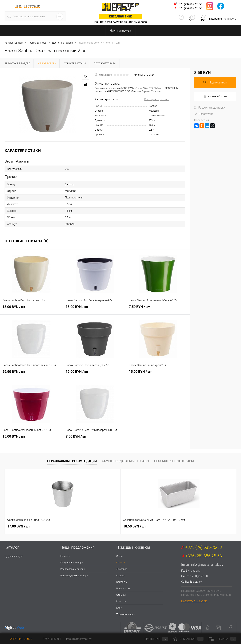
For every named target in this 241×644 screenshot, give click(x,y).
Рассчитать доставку (209, 108)
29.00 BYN (134, 526)
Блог (119, 608)
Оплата (120, 575)
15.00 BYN (95, 309)
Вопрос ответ (124, 588)
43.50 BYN (193, 526)
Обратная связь (18, 639)
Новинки (65, 556)
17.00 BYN (19, 526)
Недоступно (204, 114)
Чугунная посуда (14, 556)
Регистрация (32, 6)
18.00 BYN (32, 309)
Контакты (122, 582)
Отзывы (121, 595)
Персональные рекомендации (72, 461)
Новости (121, 601)
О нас (119, 556)
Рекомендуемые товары (74, 575)
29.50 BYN (32, 374)
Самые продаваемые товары (125, 461)
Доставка (122, 569)
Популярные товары (72, 563)
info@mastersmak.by (207, 564)
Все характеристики (157, 99)
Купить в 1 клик (215, 96)
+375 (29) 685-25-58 (190, 4)
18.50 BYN (77, 526)
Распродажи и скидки (73, 569)
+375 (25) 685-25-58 (190, 8)
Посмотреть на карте (194, 601)
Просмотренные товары (174, 461)
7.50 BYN (158, 309)
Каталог (121, 563)
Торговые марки (126, 614)
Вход (18, 6)
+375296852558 (51, 639)
